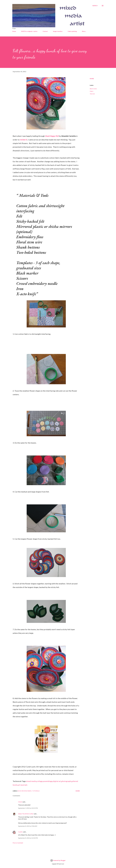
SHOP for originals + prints (29, 31)
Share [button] (92, 79)
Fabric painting (72, 31)
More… (84, 31)
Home (14, 31)
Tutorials (92, 94)
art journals (23, 785)
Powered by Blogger (58, 860)
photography (67, 781)
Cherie (20, 802)
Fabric (92, 91)
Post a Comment (18, 843)
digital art (57, 781)
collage (40, 781)
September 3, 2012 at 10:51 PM (28, 808)
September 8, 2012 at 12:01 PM (28, 838)
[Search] (95, 6)
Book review (93, 89)
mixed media (31, 781)
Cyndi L (20, 832)
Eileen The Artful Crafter (26, 814)
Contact (45, 31)
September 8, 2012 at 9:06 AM (28, 826)
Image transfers (58, 31)
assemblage (48, 781)
